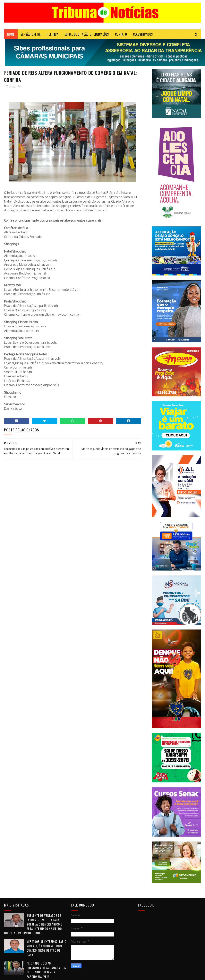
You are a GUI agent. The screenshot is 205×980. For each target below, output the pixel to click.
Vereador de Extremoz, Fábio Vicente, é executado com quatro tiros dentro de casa (47, 948)
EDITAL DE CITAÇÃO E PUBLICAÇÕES (87, 34)
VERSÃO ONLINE (31, 34)
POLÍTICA (52, 34)
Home (11, 34)
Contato (121, 34)
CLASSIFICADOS (143, 34)
